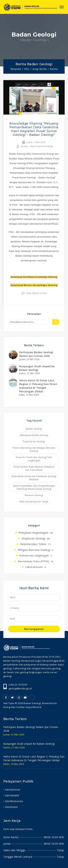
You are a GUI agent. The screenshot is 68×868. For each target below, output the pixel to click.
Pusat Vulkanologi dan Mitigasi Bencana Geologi (34, 449)
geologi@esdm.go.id (20, 688)
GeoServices (13, 790)
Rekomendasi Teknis (36, 544)
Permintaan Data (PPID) (36, 561)
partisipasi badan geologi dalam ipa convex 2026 (31, 729)
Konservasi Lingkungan (36, 555)
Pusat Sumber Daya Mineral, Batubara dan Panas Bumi (34, 468)
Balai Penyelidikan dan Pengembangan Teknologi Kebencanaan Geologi (34, 487)
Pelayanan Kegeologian (36, 533)
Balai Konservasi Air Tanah (34, 502)
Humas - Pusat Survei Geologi (35, 146)
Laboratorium (36, 567)
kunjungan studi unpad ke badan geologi (29, 744)
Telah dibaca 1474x (34, 293)
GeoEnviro (11, 807)
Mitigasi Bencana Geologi (36, 550)
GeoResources (14, 801)
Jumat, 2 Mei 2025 (34, 142)
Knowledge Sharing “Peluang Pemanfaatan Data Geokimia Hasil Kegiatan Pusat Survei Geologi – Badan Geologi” (34, 129)
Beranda (16, 69)
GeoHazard (12, 795)
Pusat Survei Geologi (34, 441)
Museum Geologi (34, 495)
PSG (27, 69)
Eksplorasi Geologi (36, 538)
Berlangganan (34, 629)
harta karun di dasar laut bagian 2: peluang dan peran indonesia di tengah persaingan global (34, 758)
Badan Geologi (34, 429)
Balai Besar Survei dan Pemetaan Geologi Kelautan (34, 478)
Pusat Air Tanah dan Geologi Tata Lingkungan (34, 459)
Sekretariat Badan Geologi (34, 435)
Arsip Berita (40, 69)
